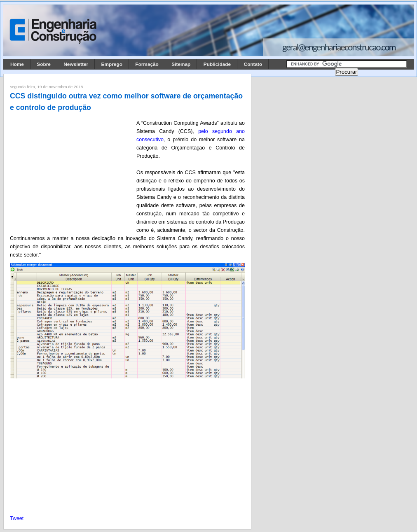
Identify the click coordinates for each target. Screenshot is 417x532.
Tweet (17, 518)
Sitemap (181, 64)
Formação (147, 64)
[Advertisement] (72, 173)
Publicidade (217, 64)
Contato (253, 64)
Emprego (112, 64)
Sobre (44, 64)
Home (17, 64)
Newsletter (76, 64)
